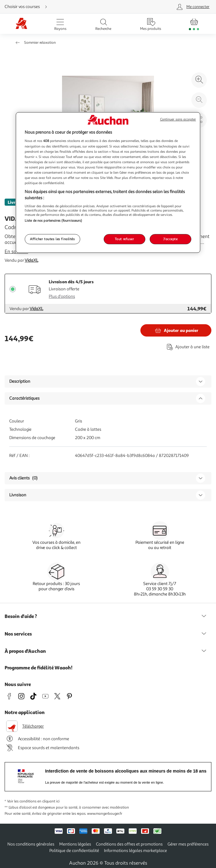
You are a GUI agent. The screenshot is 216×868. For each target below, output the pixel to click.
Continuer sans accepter (178, 119)
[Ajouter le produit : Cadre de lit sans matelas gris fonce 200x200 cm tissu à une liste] (187, 347)
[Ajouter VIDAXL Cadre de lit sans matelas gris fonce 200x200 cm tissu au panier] (176, 330)
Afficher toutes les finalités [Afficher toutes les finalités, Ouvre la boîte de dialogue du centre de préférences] (52, 239)
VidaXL (31, 260)
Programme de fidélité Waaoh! (39, 668)
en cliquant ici (48, 801)
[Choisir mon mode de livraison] (70, 7)
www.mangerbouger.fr (105, 814)
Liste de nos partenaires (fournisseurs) (53, 220)
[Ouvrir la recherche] (103, 24)
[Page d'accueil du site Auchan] (21, 24)
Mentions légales (75, 844)
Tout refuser (125, 239)
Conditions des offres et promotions (129, 844)
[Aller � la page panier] (194, 24)
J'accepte (170, 239)
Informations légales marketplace (135, 851)
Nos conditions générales (31, 844)
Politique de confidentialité (74, 851)
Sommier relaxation (40, 43)
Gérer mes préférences (188, 844)
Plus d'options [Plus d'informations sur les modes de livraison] (62, 296)
